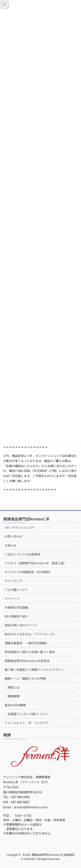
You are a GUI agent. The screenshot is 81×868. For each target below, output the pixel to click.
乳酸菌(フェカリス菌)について (28, 714)
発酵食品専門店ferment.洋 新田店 (27, 661)
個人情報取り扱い (16, 616)
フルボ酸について (16, 590)
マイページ (12, 598)
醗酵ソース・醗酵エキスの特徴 (25, 678)
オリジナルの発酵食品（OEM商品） (28, 572)
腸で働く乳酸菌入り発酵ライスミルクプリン (34, 670)
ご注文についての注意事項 (22, 554)
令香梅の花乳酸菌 (16, 607)
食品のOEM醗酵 (15, 705)
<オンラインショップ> (20, 527)
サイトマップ (13, 581)
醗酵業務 (13, 696)
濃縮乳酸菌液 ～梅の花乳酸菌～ (27, 643)
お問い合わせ (13, 536)
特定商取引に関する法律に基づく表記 (30, 652)
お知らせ (11, 545)
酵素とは (13, 687)
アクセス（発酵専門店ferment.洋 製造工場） (36, 563)
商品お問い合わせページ (21, 625)
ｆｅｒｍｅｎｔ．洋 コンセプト (27, 723)
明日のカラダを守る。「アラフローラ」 (30, 634)
